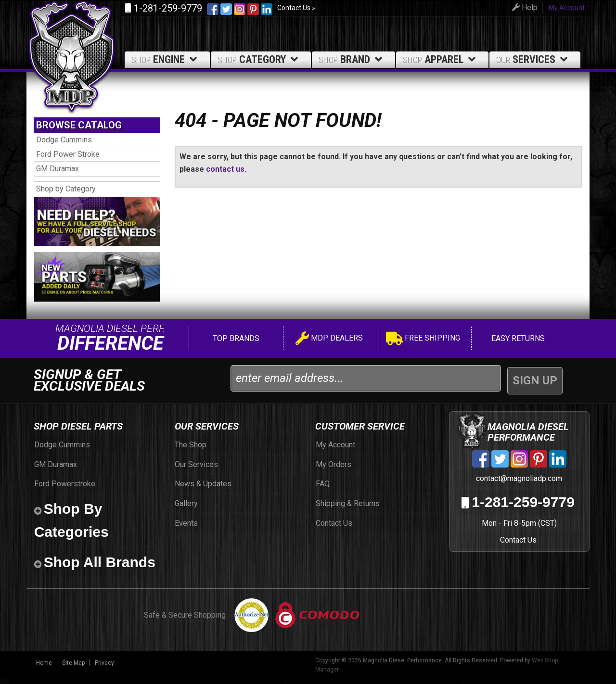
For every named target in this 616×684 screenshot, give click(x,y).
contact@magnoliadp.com (518, 483)
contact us (225, 169)
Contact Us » (296, 8)
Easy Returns (517, 343)
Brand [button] (352, 59)
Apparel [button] (441, 59)
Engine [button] (166, 59)
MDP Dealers (329, 344)
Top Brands (235, 343)
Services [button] (533, 59)
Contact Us (518, 545)
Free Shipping (423, 344)
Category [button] (259, 59)
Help (521, 7)
